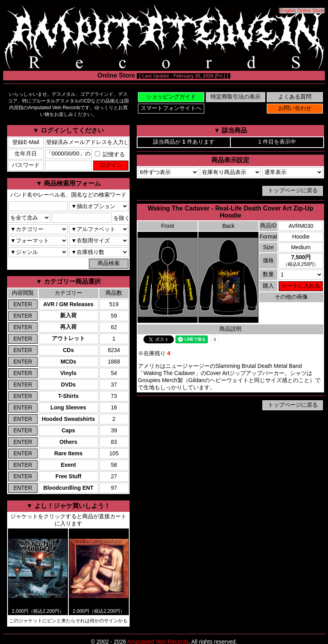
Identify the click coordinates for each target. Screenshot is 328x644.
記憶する (110, 154)
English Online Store (302, 11)
